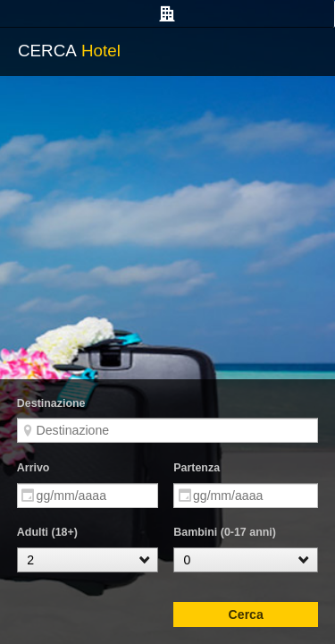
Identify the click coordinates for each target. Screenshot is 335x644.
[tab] (167, 14)
